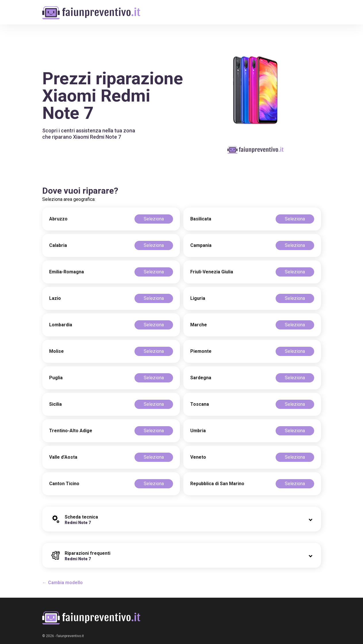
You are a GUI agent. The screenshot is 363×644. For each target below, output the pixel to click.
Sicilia (55, 404)
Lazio (55, 298)
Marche (199, 325)
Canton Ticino (64, 484)
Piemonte (201, 351)
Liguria (198, 298)
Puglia (56, 378)
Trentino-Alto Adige (71, 431)
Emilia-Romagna (67, 272)
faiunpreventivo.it (70, 636)
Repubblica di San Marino (217, 484)
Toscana (200, 404)
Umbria (198, 431)
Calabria (58, 245)
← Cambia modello (63, 583)
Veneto (198, 457)
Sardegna (201, 378)
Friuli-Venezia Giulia (212, 272)
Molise (56, 351)
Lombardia (61, 325)
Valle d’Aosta (63, 457)
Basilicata (201, 219)
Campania (201, 245)
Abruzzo (58, 219)
